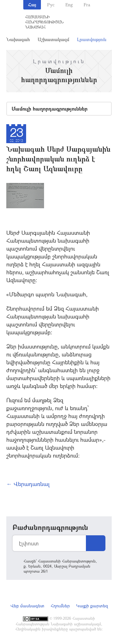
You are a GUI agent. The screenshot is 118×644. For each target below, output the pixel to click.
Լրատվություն (92, 39)
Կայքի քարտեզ (92, 606)
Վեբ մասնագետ (27, 606)
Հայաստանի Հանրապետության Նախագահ (44, 22)
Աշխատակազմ (53, 39)
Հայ (32, 5)
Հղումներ (60, 606)
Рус (51, 5)
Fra (87, 5)
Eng (69, 5)
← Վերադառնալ (28, 484)
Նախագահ (18, 39)
